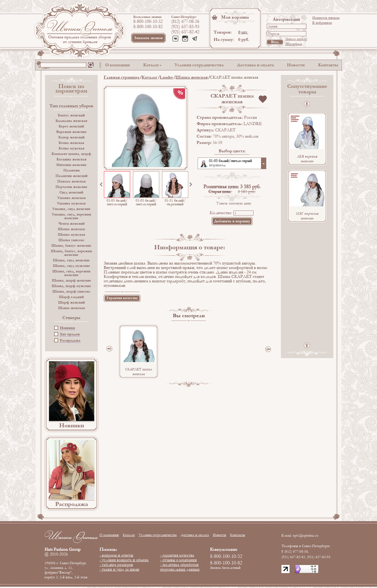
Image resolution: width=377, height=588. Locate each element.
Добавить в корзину (232, 221)
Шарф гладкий (71, 297)
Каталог (151, 65)
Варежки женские (71, 132)
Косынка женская (71, 159)
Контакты (328, 65)
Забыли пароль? (296, 39)
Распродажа (70, 341)
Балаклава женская (71, 121)
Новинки (67, 328)
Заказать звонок (148, 38)
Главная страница (121, 77)
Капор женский (71, 137)
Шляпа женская (71, 308)
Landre (166, 77)
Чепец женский (71, 224)
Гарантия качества (122, 298)
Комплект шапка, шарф (71, 154)
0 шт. (243, 32)
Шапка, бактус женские (71, 246)
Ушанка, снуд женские (71, 209)
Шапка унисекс (71, 240)
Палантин (71, 170)
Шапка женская (71, 229)
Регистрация (294, 44)
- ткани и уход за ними (119, 569)
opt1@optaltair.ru (306, 536)
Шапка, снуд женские (71, 260)
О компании (118, 65)
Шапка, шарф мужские (71, 286)
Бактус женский (71, 115)
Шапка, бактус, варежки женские (71, 253)
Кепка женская (71, 143)
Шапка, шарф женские (71, 280)
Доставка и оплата (255, 65)
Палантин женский (71, 176)
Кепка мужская (71, 148)
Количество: (221, 213)
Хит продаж (70, 334)
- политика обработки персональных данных (180, 567)
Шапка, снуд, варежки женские (71, 273)
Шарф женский (71, 303)
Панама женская (71, 181)
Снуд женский (71, 192)
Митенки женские (71, 165)
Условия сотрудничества (199, 65)
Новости (296, 65)
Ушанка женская (71, 198)
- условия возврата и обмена (124, 560)
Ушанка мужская (71, 203)
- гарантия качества (177, 555)
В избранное (322, 23)
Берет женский (71, 126)
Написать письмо (326, 18)
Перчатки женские (71, 187)
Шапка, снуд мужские (71, 266)
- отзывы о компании (179, 560)
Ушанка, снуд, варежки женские (71, 216)
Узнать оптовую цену (234, 203)
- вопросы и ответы (116, 555)
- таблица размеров (116, 565)
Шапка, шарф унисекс (71, 292)
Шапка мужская (71, 235)
